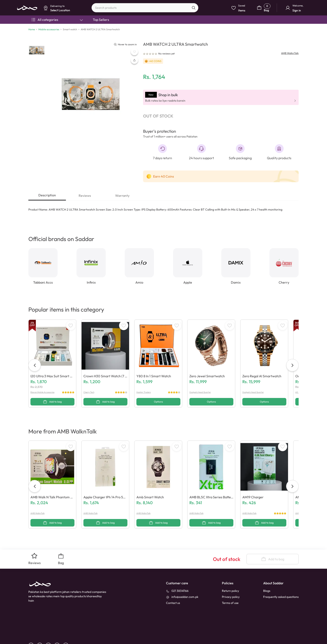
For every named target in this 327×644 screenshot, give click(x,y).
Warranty (122, 196)
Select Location (118, 33)
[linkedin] (41, 626)
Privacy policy (231, 578)
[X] (67, 626)
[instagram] (59, 626)
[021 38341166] (177, 572)
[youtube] (50, 626)
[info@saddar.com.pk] (182, 578)
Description (47, 195)
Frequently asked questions (281, 578)
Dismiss (100, 33)
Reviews (85, 196)
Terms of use (230, 584)
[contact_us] (173, 584)
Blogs (267, 572)
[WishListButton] (134, 52)
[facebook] (33, 626)
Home (32, 29)
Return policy (230, 572)
